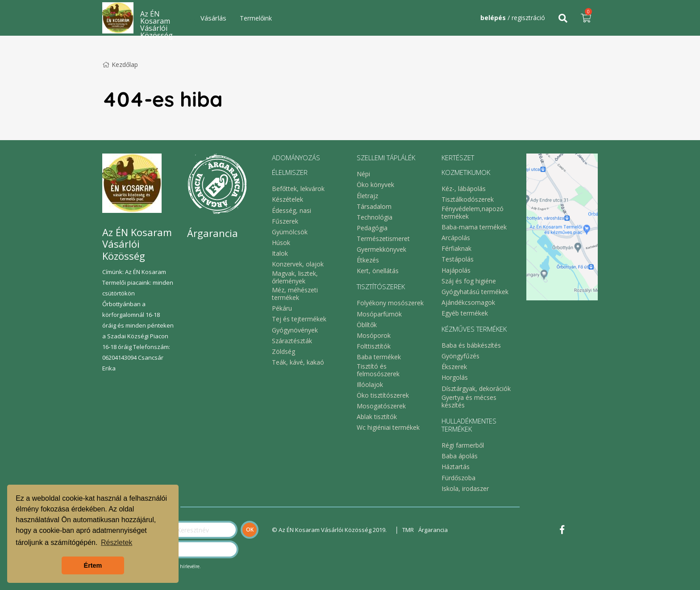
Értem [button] (93, 565)
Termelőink (256, 18)
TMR (408, 530)
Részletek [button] (117, 542)
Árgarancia (433, 530)
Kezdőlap (120, 64)
